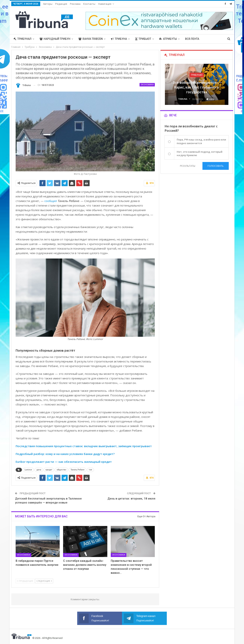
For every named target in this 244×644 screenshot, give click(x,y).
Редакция (61, 4)
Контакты (89, 4)
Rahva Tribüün (91, 39)
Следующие (44, 581)
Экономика (147, 85)
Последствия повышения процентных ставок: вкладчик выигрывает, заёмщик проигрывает (84, 446)
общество (61, 470)
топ (90, 470)
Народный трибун (55, 39)
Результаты (187, 166)
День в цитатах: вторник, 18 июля (131, 499)
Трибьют (143, 39)
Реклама (75, 4)
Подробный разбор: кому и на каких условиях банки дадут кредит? (65, 454)
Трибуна (119, 39)
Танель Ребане (77, 470)
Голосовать (216, 166)
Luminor (28, 470)
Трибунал (22, 39)
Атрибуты (168, 39)
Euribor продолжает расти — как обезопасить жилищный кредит (64, 462)
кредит (49, 470)
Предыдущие (25, 581)
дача (39, 470)
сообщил (51, 201)
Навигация (105, 4)
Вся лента (192, 39)
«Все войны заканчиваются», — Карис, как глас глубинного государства (197, 87)
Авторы (48, 4)
